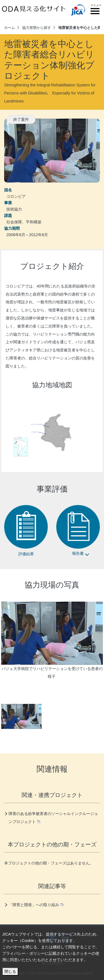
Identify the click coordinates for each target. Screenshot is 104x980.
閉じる (10, 971)
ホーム (10, 28)
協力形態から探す (37, 28)
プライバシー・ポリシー (24, 953)
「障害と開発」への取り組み (36, 905)
